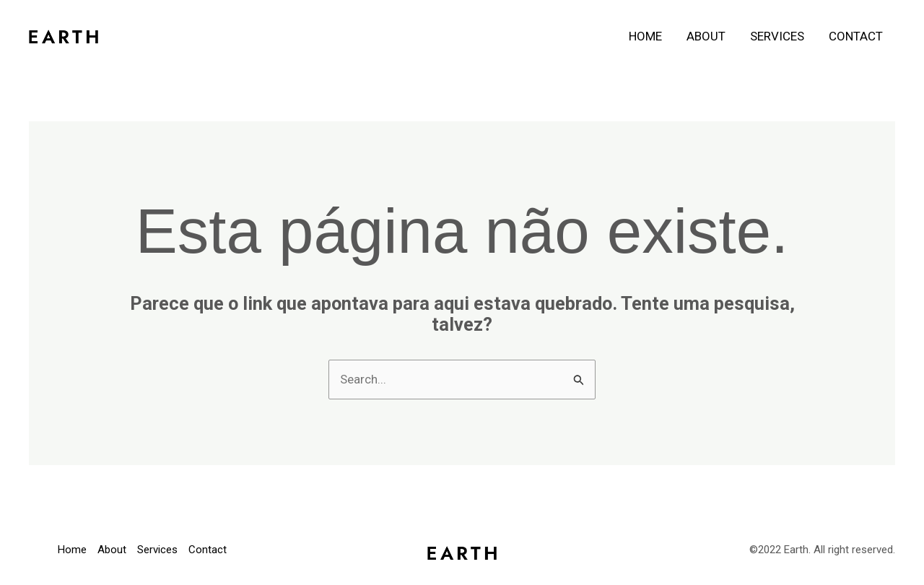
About (706, 36)
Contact (856, 36)
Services (777, 36)
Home (645, 36)
